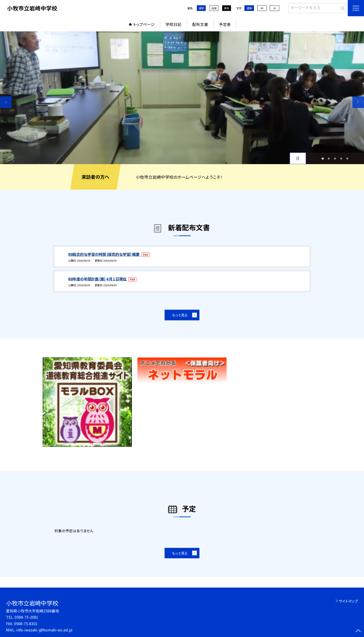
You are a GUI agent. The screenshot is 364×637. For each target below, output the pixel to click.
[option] (182, 98)
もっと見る (180, 315)
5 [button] (347, 158)
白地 (214, 8)
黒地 (227, 8)
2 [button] (329, 158)
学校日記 (173, 24)
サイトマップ (348, 601)
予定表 (225, 24)
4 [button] (341, 158)
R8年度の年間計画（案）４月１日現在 (98, 279)
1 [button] (323, 158)
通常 (201, 8)
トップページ (144, 24)
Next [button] (358, 102)
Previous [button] (6, 102)
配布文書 (200, 24)
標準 (249, 8)
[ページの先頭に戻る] (358, 631)
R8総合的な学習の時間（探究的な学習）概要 (104, 254)
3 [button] (335, 158)
